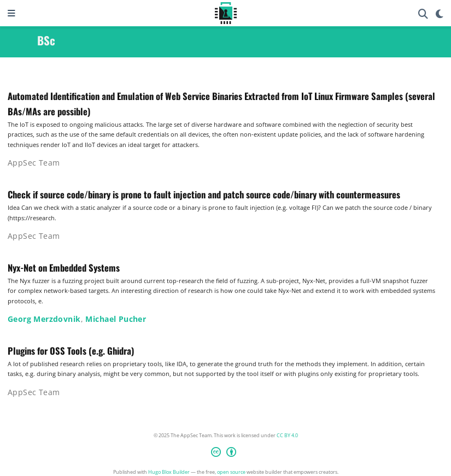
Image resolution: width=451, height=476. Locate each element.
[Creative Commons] (226, 453)
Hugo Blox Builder (169, 472)
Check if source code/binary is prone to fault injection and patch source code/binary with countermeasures (204, 194)
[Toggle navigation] (11, 13)
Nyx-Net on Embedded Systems (64, 268)
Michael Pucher (116, 319)
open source (231, 472)
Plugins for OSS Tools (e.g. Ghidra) (71, 351)
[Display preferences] (440, 13)
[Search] (423, 13)
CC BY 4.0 (287, 435)
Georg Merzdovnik (44, 319)
